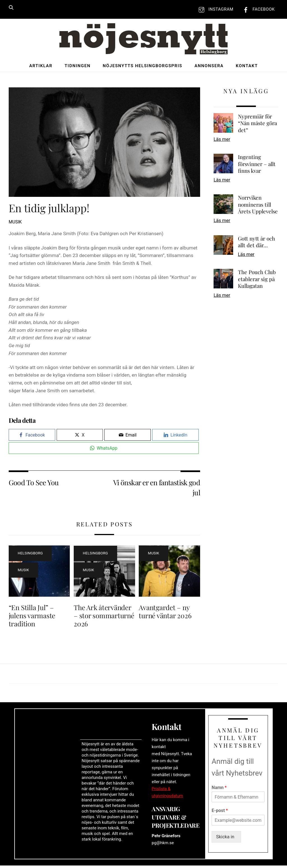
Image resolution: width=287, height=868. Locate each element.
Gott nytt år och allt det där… (256, 243)
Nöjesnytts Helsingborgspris (143, 66)
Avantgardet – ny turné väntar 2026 (165, 612)
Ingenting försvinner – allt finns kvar (257, 165)
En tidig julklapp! (49, 208)
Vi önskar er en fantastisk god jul (157, 488)
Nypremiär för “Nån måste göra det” (257, 124)
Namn (219, 789)
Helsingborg (30, 554)
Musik (15, 223)
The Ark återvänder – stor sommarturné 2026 (104, 616)
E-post (220, 813)
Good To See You (34, 483)
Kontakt (247, 66)
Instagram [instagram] (215, 9)
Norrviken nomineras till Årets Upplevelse (258, 205)
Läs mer (222, 140)
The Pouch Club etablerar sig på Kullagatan (257, 280)
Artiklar (41, 66)
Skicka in (227, 839)
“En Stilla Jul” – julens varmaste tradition (32, 616)
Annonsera (209, 66)
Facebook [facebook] (258, 9)
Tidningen (77, 66)
